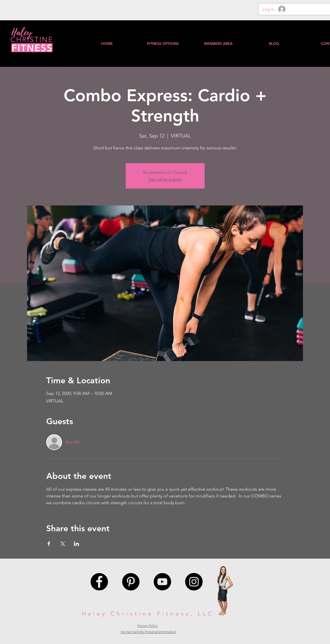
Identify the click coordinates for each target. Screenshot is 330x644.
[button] (218, 43)
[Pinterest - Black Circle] (131, 582)
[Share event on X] (63, 544)
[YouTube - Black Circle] (162, 582)
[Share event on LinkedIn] (77, 544)
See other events (165, 179)
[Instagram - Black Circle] (194, 582)
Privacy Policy (148, 626)
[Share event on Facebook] (49, 544)
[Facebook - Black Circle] (99, 582)
